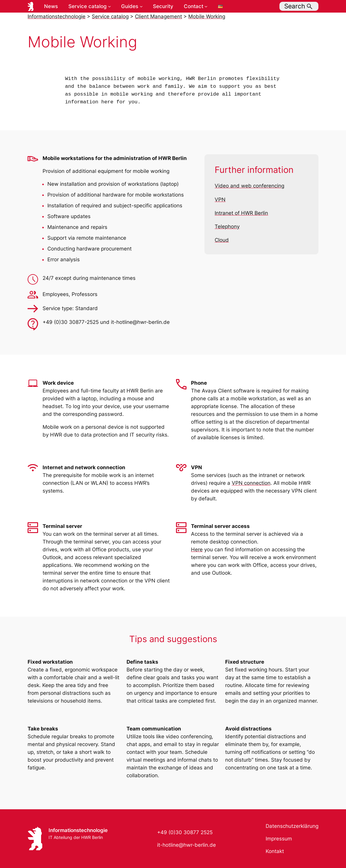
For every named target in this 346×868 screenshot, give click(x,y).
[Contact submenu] (206, 6)
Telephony (227, 227)
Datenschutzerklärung (292, 826)
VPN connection (251, 483)
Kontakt (275, 851)
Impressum (279, 839)
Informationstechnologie (78, 830)
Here (197, 550)
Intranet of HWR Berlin (241, 213)
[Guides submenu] (141, 6)
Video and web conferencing (249, 186)
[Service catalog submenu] (109, 6)
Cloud (222, 240)
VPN (220, 200)
